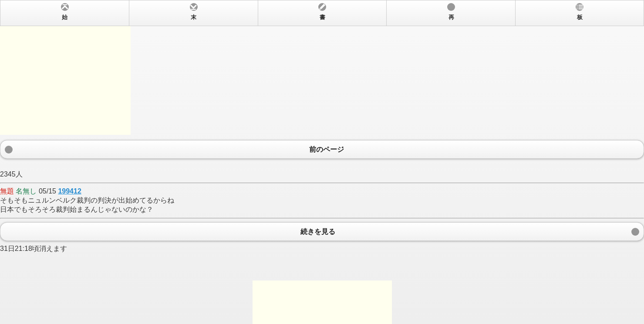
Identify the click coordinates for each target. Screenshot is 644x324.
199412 (69, 191)
